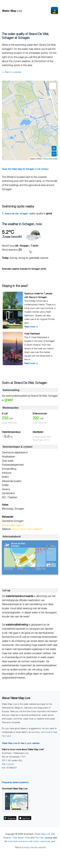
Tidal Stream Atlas (21, 838)
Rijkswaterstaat (50, 159)
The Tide (39, 838)
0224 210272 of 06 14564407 (27, 529)
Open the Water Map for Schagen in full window (25, 169)
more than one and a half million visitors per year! (32, 841)
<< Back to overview (12, 72)
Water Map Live (42, 834)
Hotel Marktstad (32, 334)
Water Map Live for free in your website (21, 743)
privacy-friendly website (34, 847)
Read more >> (31, 327)
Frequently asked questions (15, 782)
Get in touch (8, 764)
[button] (53, 86)
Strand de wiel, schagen (16, 213)
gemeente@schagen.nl (13, 525)
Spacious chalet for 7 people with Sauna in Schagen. (38, 295)
